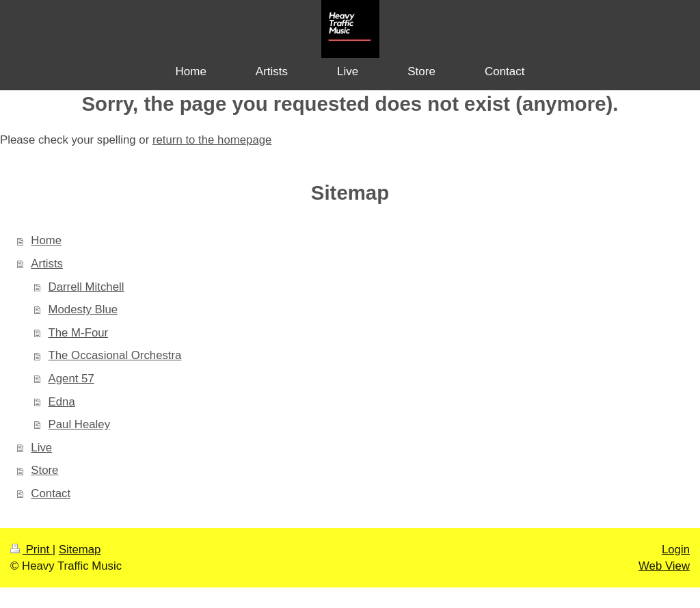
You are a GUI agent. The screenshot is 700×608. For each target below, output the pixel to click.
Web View (664, 566)
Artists (47, 264)
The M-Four (79, 333)
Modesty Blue (83, 309)
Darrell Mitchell (86, 287)
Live (41, 448)
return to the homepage (212, 140)
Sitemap (80, 550)
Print (31, 550)
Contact (51, 493)
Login (676, 550)
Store (44, 470)
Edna (62, 402)
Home (46, 240)
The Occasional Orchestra (115, 355)
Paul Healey (80, 424)
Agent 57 (71, 379)
